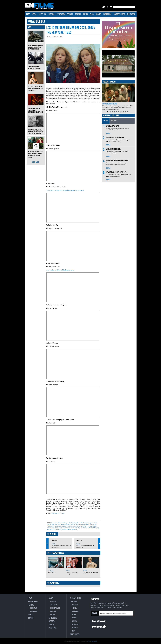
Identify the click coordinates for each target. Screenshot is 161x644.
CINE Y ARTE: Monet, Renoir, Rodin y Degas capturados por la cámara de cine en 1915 (36, 130)
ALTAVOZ (74, 615)
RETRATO (70, 14)
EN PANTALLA (33, 608)
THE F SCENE (54, 605)
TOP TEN (31, 618)
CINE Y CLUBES (75, 634)
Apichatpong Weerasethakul (83, 524)
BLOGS (92, 14)
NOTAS (34, 14)
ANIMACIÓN (75, 605)
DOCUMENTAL (75, 611)
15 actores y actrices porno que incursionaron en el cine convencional (36, 87)
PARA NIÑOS (107, 14)
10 (128, 112)
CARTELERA (42, 14)
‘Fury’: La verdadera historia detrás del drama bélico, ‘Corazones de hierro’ (36, 46)
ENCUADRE (53, 611)
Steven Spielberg (65, 524)
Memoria (73, 524)
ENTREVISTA (61, 14)
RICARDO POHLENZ (55, 608)
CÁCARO (98, 14)
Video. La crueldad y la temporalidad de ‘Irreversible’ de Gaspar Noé (36, 109)
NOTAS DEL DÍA (36, 21)
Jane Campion (84, 528)
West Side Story (56, 524)
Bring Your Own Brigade (87, 526)
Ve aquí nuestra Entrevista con (65, 190)
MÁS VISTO (114, 121)
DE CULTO (74, 618)
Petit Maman (55, 528)
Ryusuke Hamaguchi (55, 526)
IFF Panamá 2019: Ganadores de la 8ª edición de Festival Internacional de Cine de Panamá (36, 153)
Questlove (74, 529)
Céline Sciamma (63, 528)
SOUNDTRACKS (34, 611)
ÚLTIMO (106, 121)
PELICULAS (53, 602)
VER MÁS (36, 162)
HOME (28, 14)
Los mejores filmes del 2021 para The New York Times (66, 523)
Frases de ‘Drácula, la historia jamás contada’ (36, 66)
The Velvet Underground (87, 523)
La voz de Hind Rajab (110, 104)
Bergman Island (65, 526)
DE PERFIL (74, 621)
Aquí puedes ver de (60, 270)
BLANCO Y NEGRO (119, 14)
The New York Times (58, 513)
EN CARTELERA (33, 602)
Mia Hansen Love (75, 526)
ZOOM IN (78, 14)
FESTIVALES (75, 628)
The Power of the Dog (74, 528)
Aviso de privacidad (92, 641)
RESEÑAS (51, 14)
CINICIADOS (131, 14)
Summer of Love (66, 529)
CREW (73, 631)
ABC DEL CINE (75, 624)
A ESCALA (51, 571)
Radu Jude (59, 529)
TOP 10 (85, 14)
